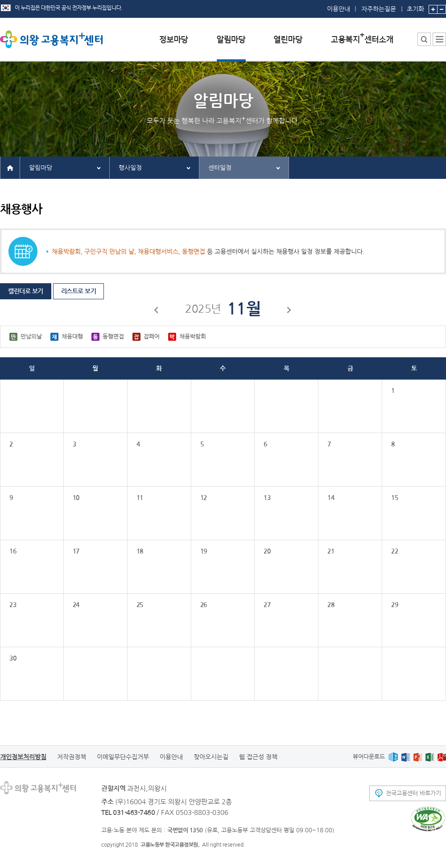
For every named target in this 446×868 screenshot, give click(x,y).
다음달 (289, 311)
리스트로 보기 (79, 291)
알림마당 (41, 168)
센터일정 (220, 168)
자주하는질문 (379, 9)
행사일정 (130, 168)
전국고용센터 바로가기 (413, 793)
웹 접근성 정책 (258, 757)
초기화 (415, 6)
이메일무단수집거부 (123, 757)
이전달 (157, 311)
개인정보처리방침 (23, 757)
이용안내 (339, 9)
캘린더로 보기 (26, 291)
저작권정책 (72, 757)
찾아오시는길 (211, 757)
